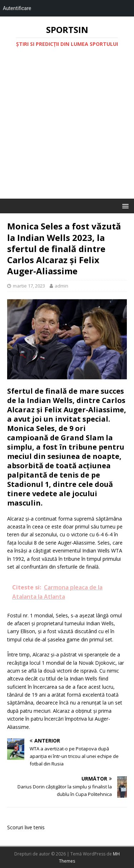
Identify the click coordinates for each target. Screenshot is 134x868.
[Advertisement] (67, 128)
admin (61, 286)
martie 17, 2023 (29, 286)
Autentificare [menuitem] (17, 8)
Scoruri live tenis (26, 827)
